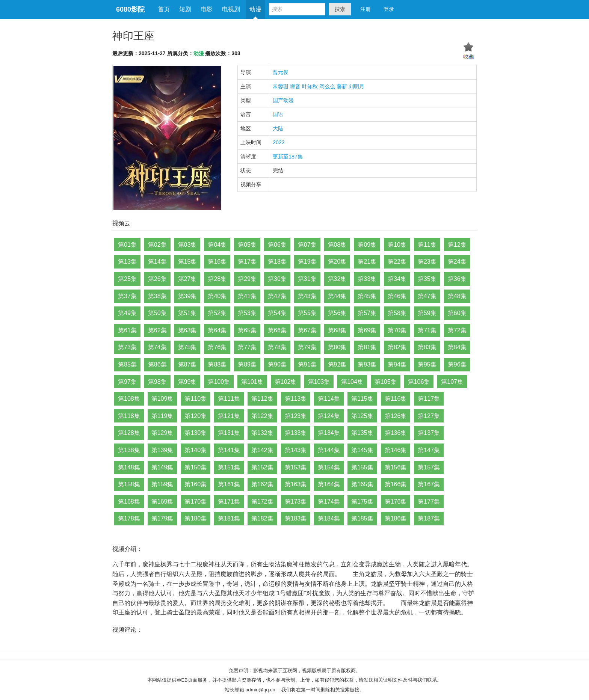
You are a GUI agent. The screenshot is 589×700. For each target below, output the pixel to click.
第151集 (229, 467)
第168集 (129, 502)
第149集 (162, 467)
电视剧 (231, 9)
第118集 (129, 416)
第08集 (337, 245)
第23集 (427, 262)
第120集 (196, 416)
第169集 (162, 502)
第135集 (362, 433)
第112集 (262, 399)
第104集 (352, 382)
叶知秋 (310, 86)
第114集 (329, 399)
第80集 (337, 347)
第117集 (429, 399)
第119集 (162, 416)
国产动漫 (283, 100)
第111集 (229, 399)
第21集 (367, 262)
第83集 (427, 347)
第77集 (247, 347)
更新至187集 (288, 157)
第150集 (196, 467)
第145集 (362, 450)
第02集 (157, 245)
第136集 (396, 433)
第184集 (329, 518)
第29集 (247, 279)
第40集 (217, 296)
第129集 (162, 433)
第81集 (367, 347)
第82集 (397, 347)
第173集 (296, 502)
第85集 (127, 364)
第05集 (247, 245)
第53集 (247, 313)
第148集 (129, 467)
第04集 (217, 245)
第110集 (196, 399)
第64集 (217, 330)
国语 (278, 114)
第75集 (187, 347)
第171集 (229, 502)
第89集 (247, 364)
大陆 (278, 128)
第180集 (196, 518)
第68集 (337, 330)
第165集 (362, 484)
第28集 (217, 279)
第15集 (187, 262)
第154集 (329, 467)
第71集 (427, 330)
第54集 (277, 313)
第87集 (187, 364)
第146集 (396, 450)
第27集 (187, 279)
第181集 (229, 518)
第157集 (429, 467)
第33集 (367, 279)
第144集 (329, 450)
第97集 (127, 382)
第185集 (362, 518)
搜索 (340, 9)
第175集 (362, 502)
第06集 (277, 245)
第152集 (262, 467)
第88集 (217, 364)
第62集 (157, 330)
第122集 (262, 416)
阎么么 (327, 86)
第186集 (396, 518)
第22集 (397, 262)
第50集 (157, 313)
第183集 (296, 518)
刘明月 (356, 86)
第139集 (162, 450)
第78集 (277, 347)
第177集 (429, 502)
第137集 (429, 433)
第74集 (157, 347)
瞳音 (295, 86)
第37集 (127, 296)
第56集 (337, 313)
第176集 (396, 502)
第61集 (127, 330)
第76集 (217, 347)
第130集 (196, 433)
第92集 (337, 364)
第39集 (187, 296)
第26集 (157, 279)
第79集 (307, 347)
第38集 (157, 296)
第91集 (307, 364)
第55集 (307, 313)
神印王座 (133, 36)
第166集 (396, 484)
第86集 (157, 364)
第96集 (457, 364)
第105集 (386, 382)
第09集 (367, 245)
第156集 (396, 467)
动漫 (255, 9)
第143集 (296, 450)
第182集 (262, 518)
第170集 (196, 502)
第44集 (337, 296)
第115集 (362, 399)
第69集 (367, 330)
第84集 (457, 347)
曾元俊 (281, 72)
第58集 (397, 313)
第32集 (337, 279)
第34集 (397, 279)
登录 (389, 9)
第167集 (429, 484)
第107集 (452, 382)
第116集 (396, 399)
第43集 (307, 296)
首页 (164, 9)
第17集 (247, 262)
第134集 (329, 433)
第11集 (427, 245)
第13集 (127, 262)
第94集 (397, 364)
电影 (207, 9)
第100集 (219, 382)
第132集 (262, 433)
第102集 (286, 382)
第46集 (397, 296)
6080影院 (130, 9)
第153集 (296, 467)
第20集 (337, 262)
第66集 (277, 330)
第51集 (187, 313)
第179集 (162, 518)
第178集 (129, 518)
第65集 (247, 330)
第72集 (457, 330)
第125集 (362, 416)
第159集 (162, 484)
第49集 (127, 313)
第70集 (397, 330)
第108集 (129, 399)
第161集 (229, 484)
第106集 (419, 382)
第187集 (429, 518)
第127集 (429, 416)
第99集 (187, 382)
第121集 (229, 416)
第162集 (262, 484)
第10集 (397, 245)
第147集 (429, 450)
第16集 (217, 262)
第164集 (329, 484)
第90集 (277, 364)
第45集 (367, 296)
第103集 (319, 382)
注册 (365, 9)
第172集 (262, 502)
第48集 (457, 296)
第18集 (277, 262)
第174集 (329, 502)
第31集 (307, 279)
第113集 (296, 399)
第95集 (427, 364)
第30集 (277, 279)
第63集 (187, 330)
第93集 (367, 364)
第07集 (307, 245)
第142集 (262, 450)
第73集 (127, 347)
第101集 (252, 382)
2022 (279, 142)
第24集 (457, 262)
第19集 (307, 262)
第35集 (427, 279)
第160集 (196, 484)
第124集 (329, 416)
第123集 (296, 416)
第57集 (367, 313)
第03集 (187, 245)
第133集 (296, 433)
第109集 (162, 399)
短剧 (185, 9)
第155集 (362, 467)
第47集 (427, 296)
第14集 (157, 262)
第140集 (196, 450)
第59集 (427, 313)
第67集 (307, 330)
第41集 (247, 296)
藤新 (342, 86)
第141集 (229, 450)
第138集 (129, 450)
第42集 (277, 296)
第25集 (127, 279)
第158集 (129, 484)
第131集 (229, 433)
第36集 (457, 279)
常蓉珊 (281, 86)
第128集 (129, 433)
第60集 (457, 313)
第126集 (396, 416)
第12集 (457, 245)
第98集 (157, 382)
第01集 (127, 245)
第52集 (217, 313)
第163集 (296, 484)
